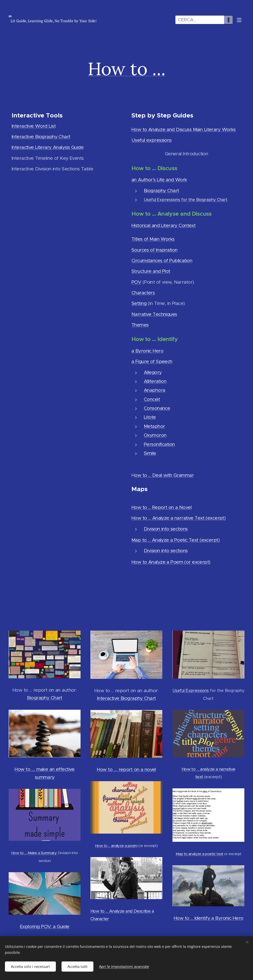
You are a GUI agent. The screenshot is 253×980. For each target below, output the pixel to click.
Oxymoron (155, 435)
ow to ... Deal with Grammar (164, 475)
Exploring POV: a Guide (45, 926)
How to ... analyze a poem (116, 846)
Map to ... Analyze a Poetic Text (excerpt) (176, 540)
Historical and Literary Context (163, 225)
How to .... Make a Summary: (34, 853)
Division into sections (166, 529)
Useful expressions (152, 140)
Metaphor (154, 426)
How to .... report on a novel (126, 769)
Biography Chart (161, 190)
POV (136, 282)
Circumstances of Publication (162, 261)
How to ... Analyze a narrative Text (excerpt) (179, 518)
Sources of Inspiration (154, 250)
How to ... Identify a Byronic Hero (208, 918)
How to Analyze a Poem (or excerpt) (171, 562)
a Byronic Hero (147, 351)
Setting (139, 303)
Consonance (157, 408)
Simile (150, 453)
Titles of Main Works (153, 239)
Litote (150, 417)
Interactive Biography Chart (41, 137)
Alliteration (155, 381)
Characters (143, 293)
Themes (140, 325)
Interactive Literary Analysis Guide (48, 147)
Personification (159, 444)
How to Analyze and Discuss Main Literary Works (184, 129)
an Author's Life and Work (159, 180)
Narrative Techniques (154, 314)
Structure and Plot (151, 271)
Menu (239, 20)
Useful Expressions (191, 691)
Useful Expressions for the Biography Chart (186, 200)
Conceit (152, 399)
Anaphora (154, 390)
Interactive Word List (34, 126)
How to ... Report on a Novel (161, 507)
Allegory (153, 372)
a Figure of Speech (152, 361)
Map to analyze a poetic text (199, 854)
